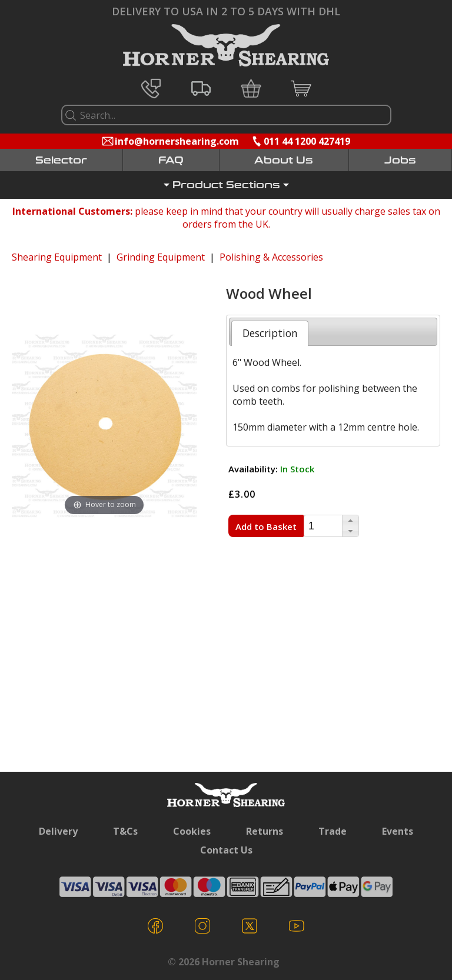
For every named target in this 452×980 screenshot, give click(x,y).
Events (398, 831)
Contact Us (226, 850)
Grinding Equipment (161, 257)
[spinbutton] (323, 526)
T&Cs (125, 831)
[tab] (270, 333)
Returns (265, 831)
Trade (333, 831)
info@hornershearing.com (177, 141)
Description (270, 333)
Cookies (192, 831)
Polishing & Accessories (271, 257)
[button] (350, 521)
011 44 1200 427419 (307, 141)
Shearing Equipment (57, 257)
